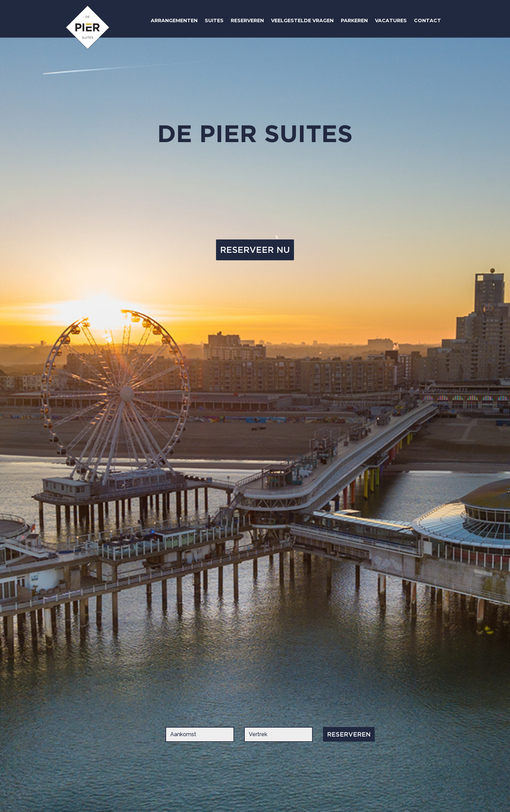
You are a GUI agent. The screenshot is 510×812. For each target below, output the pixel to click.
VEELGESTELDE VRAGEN (302, 20)
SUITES (214, 20)
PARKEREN (354, 20)
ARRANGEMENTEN (174, 20)
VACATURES (391, 20)
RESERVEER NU (255, 250)
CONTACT (427, 20)
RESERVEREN (247, 20)
